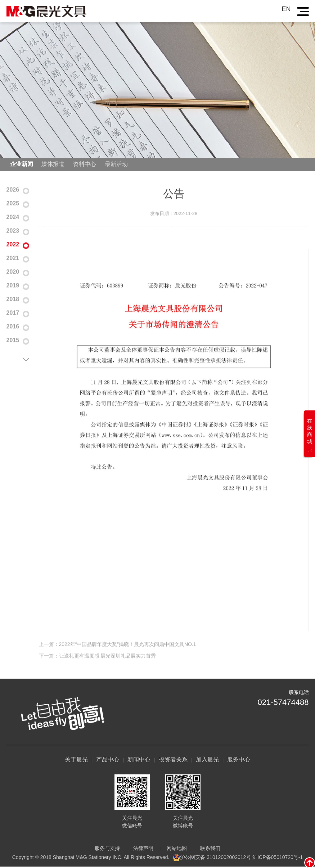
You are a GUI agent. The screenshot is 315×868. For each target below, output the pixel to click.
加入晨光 (207, 761)
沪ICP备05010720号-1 (278, 858)
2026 (13, 190)
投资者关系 (173, 761)
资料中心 (85, 165)
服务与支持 (107, 850)
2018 (13, 300)
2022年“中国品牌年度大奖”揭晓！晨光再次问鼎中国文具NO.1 (128, 653)
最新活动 (116, 165)
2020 (13, 272)
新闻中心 (139, 761)
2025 (13, 204)
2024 (13, 218)
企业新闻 (22, 165)
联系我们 (210, 850)
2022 (13, 245)
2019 (13, 286)
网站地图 (177, 850)
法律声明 (143, 850)
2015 (13, 341)
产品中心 (108, 761)
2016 (13, 327)
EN (286, 9)
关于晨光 (76, 761)
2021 (13, 259)
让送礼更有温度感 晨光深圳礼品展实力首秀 (108, 665)
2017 (13, 313)
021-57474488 (283, 703)
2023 (13, 231)
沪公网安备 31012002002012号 (215, 858)
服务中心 (239, 761)
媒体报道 (53, 165)
